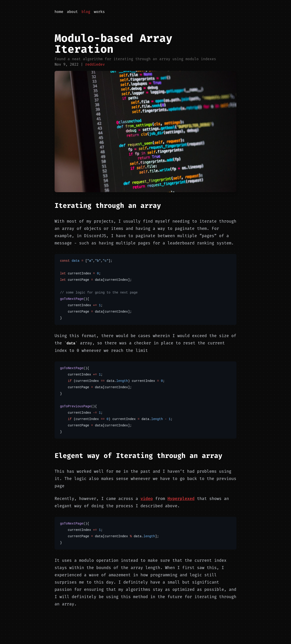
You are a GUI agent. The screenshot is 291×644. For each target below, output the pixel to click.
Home (59, 12)
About (72, 12)
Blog (86, 12)
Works (99, 12)
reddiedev (95, 64)
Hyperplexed (181, 499)
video (147, 499)
